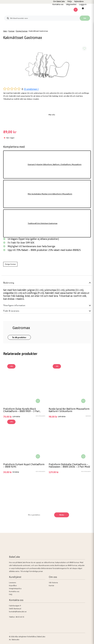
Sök (85, 18)
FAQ (11, 594)
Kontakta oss (14, 591)
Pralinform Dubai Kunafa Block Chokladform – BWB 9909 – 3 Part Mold (21, 410)
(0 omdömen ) (31, 89)
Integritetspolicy (15, 588)
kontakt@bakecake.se (18, 612)
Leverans (12, 583)
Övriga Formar (22, 31)
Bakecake (15, 640)
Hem (5, 31)
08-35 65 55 (20, 617)
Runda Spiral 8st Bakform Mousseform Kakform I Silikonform (69, 410)
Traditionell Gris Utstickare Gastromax (43, 223)
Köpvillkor (13, 586)
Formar (11, 31)
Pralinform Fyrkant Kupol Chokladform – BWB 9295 (24, 465)
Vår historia (53, 583)
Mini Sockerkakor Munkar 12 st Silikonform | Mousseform (50, 194)
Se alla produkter (19, 337)
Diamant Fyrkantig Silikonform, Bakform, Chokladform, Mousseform (55, 164)
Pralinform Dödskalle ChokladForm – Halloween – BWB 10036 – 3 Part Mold (69, 465)
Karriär (52, 586)
